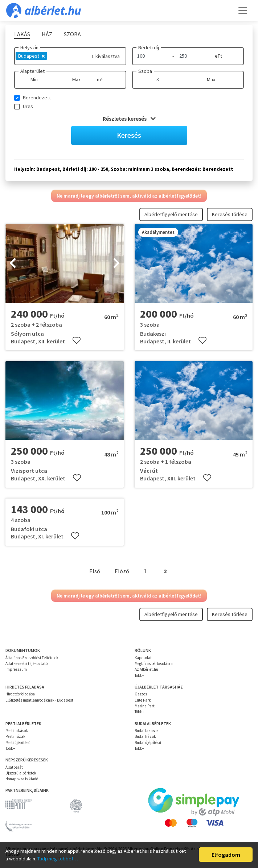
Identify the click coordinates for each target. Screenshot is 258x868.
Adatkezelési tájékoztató (26, 664)
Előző (122, 571)
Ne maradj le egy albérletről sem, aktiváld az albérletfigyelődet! (129, 196)
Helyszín (29, 47)
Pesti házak (15, 736)
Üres (28, 106)
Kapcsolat (143, 658)
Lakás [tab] (22, 34)
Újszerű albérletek (21, 773)
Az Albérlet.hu (146, 669)
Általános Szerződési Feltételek (32, 658)
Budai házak (145, 736)
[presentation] (13, 264)
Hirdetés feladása (20, 694)
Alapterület (32, 71)
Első (95, 571)
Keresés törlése (230, 214)
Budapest (31, 56)
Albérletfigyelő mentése (171, 214)
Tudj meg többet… (58, 859)
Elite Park (143, 700)
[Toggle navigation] (243, 11)
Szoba (145, 71)
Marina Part (145, 706)
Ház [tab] (47, 34)
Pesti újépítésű (18, 743)
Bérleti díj (149, 47)
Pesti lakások (17, 731)
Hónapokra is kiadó (22, 779)
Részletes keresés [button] (129, 119)
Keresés (129, 135)
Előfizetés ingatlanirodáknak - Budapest (39, 700)
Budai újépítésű (148, 743)
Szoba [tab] (72, 34)
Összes (141, 694)
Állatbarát (14, 767)
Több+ (139, 675)
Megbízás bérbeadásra (154, 664)
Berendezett (37, 98)
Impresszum (16, 669)
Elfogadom (226, 855)
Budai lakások (147, 731)
